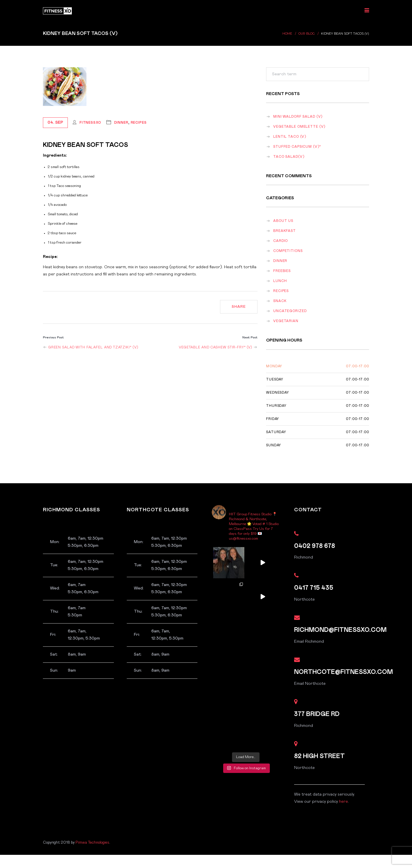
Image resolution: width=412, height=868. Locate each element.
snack (280, 301)
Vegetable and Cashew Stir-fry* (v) (218, 347)
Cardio (281, 241)
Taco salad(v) (289, 157)
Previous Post (53, 337)
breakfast (285, 231)
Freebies (282, 271)
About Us (283, 221)
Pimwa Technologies (92, 843)
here (343, 802)
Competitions (288, 251)
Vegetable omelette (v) (299, 127)
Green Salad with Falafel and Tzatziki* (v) (91, 347)
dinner (121, 123)
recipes (139, 123)
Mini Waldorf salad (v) (298, 117)
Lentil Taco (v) (290, 137)
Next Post (250, 337)
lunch (280, 281)
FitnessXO (90, 123)
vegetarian (286, 321)
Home (287, 34)
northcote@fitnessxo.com (343, 672)
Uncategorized (290, 311)
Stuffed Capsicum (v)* (297, 147)
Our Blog (307, 34)
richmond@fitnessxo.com (340, 630)
